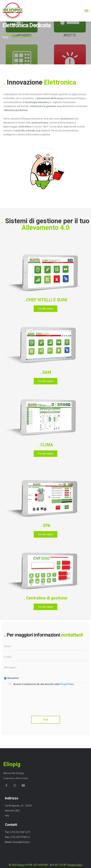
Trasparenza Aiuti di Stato (16, 778)
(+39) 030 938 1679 (20, 832)
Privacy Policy (67, 684)
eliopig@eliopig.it (21, 842)
